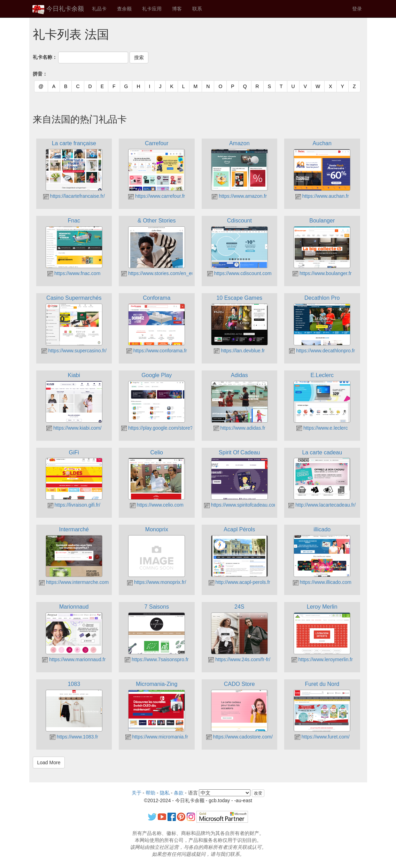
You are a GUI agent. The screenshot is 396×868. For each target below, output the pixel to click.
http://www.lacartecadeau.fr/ (322, 505)
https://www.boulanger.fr (322, 273)
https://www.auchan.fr (322, 196)
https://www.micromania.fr (157, 737)
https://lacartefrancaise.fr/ (74, 196)
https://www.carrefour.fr (157, 196)
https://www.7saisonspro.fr (157, 659)
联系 (197, 9)
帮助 (150, 793)
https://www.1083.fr (74, 737)
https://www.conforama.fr (157, 351)
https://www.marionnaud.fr (74, 659)
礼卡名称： (45, 57)
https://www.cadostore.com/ (239, 737)
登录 (357, 9)
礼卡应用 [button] (152, 9)
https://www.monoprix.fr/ (157, 582)
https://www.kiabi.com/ (74, 428)
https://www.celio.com (157, 505)
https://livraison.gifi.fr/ (74, 505)
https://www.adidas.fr (239, 428)
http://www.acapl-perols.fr (239, 582)
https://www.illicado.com (322, 582)
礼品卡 (99, 9)
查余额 (124, 9)
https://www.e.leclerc (322, 428)
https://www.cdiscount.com (239, 273)
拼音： (40, 74)
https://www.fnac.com (74, 273)
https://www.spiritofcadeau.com (241, 505)
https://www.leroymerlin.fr (322, 659)
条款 (179, 793)
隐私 (165, 793)
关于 (137, 793)
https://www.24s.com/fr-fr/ (239, 659)
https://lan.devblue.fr (239, 351)
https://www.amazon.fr (239, 196)
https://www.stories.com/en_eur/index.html (170, 273)
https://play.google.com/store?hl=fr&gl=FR (170, 428)
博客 (177, 9)
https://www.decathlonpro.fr (322, 351)
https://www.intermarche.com (74, 582)
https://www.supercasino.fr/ (74, 351)
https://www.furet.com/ (322, 737)
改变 (258, 793)
